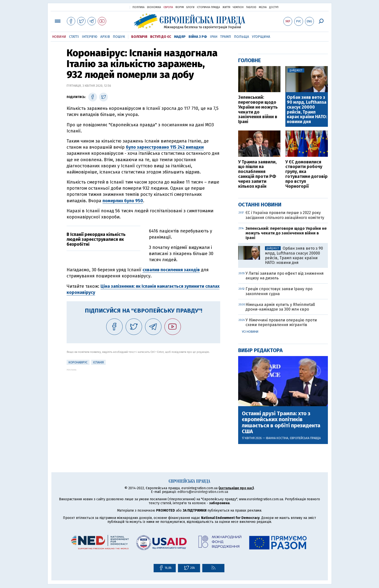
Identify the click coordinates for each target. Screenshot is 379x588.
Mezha (263, 7)
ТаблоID (251, 7)
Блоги (190, 7)
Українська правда (114, 7)
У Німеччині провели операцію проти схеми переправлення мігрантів (281, 322)
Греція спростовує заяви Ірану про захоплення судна (279, 291)
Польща (241, 37)
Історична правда (208, 7)
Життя (226, 7)
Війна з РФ (198, 37)
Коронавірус (78, 362)
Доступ (274, 7)
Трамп (226, 37)
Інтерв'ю (90, 37)
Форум (180, 7)
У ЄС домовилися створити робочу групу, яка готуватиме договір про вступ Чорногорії (306, 174)
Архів (105, 37)
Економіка (154, 7)
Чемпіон (238, 7)
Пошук (119, 37)
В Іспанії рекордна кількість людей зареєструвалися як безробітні (96, 239)
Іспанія (98, 362)
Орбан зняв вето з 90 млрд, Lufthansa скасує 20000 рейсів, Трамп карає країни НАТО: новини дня (307, 110)
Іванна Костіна (277, 438)
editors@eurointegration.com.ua (203, 492)
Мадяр (180, 37)
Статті (74, 37)
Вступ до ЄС (161, 37)
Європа (168, 7)
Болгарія (139, 37)
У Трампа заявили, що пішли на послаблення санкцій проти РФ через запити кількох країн (257, 174)
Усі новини (250, 332)
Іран (214, 37)
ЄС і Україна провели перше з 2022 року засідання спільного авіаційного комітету (285, 215)
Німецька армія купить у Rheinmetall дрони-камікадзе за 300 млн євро (280, 307)
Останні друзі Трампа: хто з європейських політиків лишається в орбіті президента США (281, 423)
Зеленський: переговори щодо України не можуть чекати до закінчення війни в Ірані (258, 110)
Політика (138, 7)
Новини (59, 37)
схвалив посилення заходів (171, 270)
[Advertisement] (143, 405)
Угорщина (261, 37)
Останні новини (260, 205)
